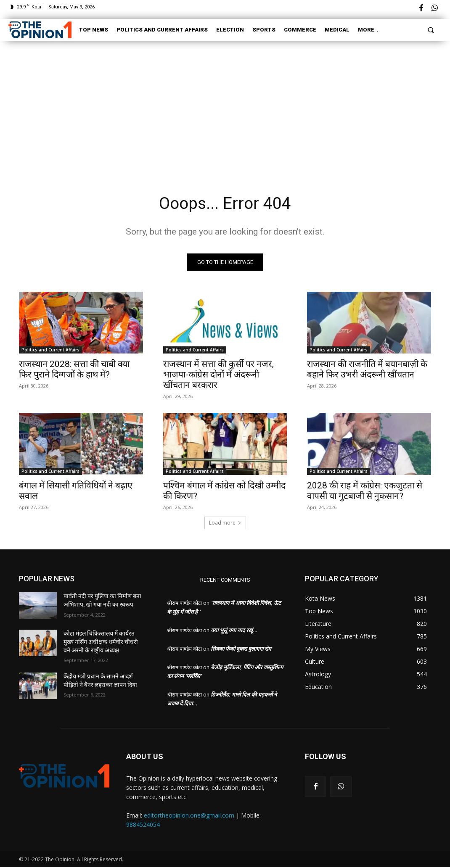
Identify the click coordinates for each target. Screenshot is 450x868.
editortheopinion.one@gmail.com (189, 817)
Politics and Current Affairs (50, 351)
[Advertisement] (225, 106)
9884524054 (143, 826)
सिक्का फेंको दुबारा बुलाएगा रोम (241, 649)
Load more (225, 524)
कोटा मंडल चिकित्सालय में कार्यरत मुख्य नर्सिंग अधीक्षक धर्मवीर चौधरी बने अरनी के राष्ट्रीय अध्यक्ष (101, 642)
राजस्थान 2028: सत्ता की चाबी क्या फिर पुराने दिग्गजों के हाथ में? (74, 370)
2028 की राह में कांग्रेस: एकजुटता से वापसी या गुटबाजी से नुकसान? (365, 491)
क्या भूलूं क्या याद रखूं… (234, 631)
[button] (431, 30)
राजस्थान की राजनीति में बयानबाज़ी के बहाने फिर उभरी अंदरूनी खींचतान (367, 370)
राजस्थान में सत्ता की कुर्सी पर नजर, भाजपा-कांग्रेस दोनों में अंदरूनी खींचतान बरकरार (218, 375)
